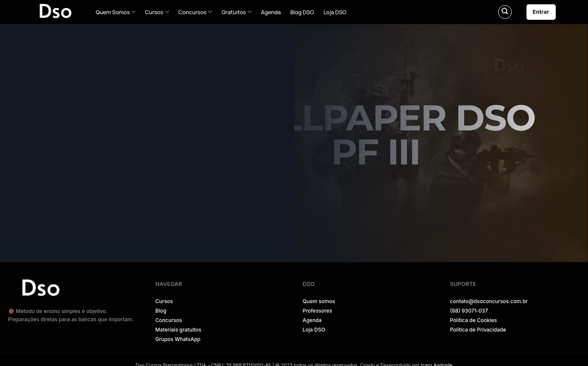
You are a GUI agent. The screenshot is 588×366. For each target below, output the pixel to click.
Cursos (157, 12)
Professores (318, 311)
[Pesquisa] (505, 12)
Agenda (271, 12)
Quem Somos (116, 12)
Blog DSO (302, 12)
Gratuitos (237, 12)
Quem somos (319, 301)
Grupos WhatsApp (178, 339)
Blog (161, 311)
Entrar (541, 12)
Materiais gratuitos (178, 330)
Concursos (195, 12)
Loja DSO (335, 12)
